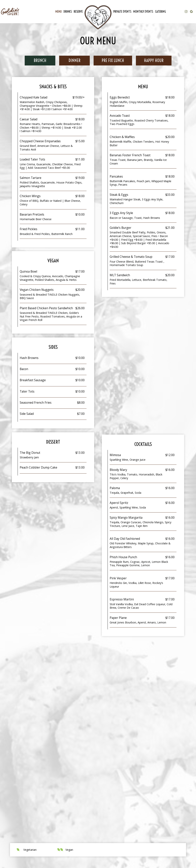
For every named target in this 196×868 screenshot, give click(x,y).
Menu (58, 12)
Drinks (68, 12)
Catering (160, 12)
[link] (98, 17)
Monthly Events (143, 12)
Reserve (78, 12)
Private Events (122, 12)
